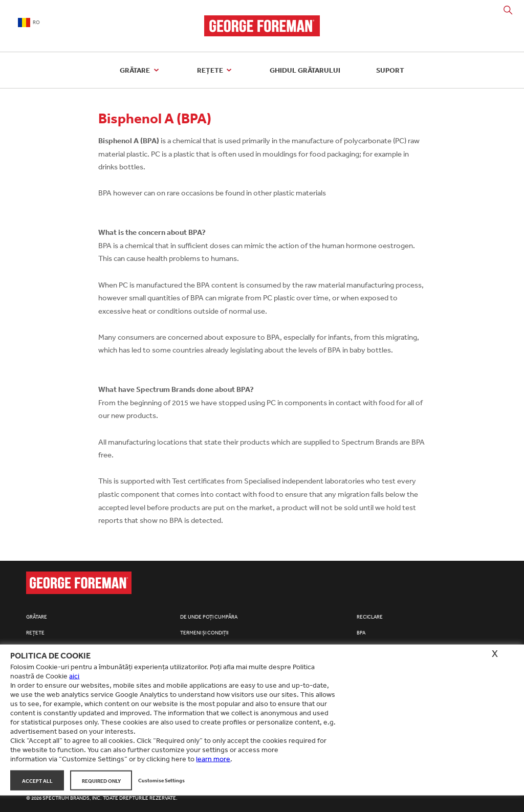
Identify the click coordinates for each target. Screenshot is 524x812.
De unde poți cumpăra (209, 617)
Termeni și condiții (204, 633)
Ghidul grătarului (305, 70)
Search (508, 10)
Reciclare (370, 617)
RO (29, 23)
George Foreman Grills (262, 26)
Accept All (37, 780)
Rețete (216, 70)
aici (74, 676)
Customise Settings (161, 780)
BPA (361, 633)
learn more (213, 759)
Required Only (101, 780)
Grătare (140, 70)
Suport (390, 70)
